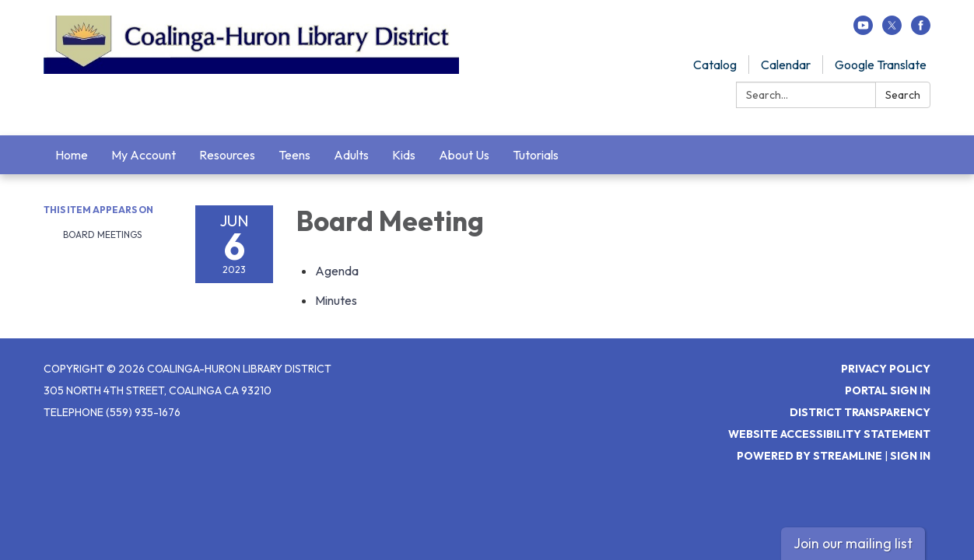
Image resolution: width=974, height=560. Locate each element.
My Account (144, 155)
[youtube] (863, 30)
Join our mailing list (853, 543)
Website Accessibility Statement (829, 434)
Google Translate (881, 65)
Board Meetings (102, 234)
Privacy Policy (886, 369)
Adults (351, 155)
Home (72, 155)
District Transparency (860, 412)
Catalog (715, 65)
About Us (464, 155)
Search (903, 95)
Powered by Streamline (809, 456)
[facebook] (921, 30)
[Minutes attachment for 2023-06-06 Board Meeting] (336, 300)
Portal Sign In (888, 390)
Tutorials (536, 155)
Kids (404, 155)
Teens (294, 155)
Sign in (910, 456)
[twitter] (892, 30)
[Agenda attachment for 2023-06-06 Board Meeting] (337, 271)
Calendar (786, 65)
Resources (227, 155)
